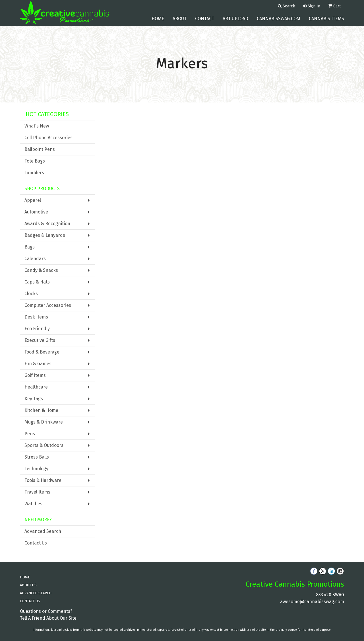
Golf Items (35, 375)
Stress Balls (37, 457)
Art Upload (235, 23)
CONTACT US (30, 601)
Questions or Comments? (46, 611)
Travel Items (37, 492)
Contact (205, 23)
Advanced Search (43, 531)
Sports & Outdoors (44, 445)
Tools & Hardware (43, 480)
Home (158, 23)
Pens (30, 434)
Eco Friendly (37, 329)
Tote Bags (35, 161)
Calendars (35, 259)
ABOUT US (28, 585)
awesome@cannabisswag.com (312, 602)
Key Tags (34, 399)
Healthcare (36, 387)
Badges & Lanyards (45, 235)
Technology (36, 469)
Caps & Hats (37, 282)
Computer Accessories (48, 305)
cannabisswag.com (279, 23)
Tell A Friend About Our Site (48, 618)
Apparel (33, 200)
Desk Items (36, 317)
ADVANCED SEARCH (36, 593)
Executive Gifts (40, 340)
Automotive (36, 212)
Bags (30, 247)
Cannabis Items (326, 23)
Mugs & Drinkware (44, 422)
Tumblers (34, 173)
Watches (33, 504)
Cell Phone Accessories (48, 138)
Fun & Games (38, 364)
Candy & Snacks (41, 270)
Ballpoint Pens (40, 149)
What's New (37, 126)
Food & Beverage (42, 352)
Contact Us (36, 543)
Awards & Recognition (47, 224)
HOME (25, 577)
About (180, 23)
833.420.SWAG (330, 595)
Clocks (31, 294)
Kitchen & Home (41, 410)
